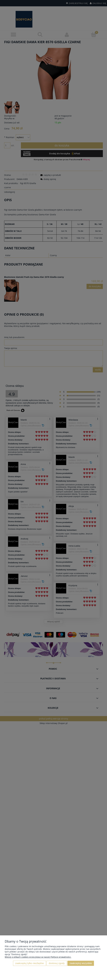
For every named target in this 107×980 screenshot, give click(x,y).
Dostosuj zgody (57, 963)
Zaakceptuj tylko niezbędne (29, 963)
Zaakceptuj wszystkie (81, 963)
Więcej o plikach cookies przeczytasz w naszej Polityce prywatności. (38, 957)
